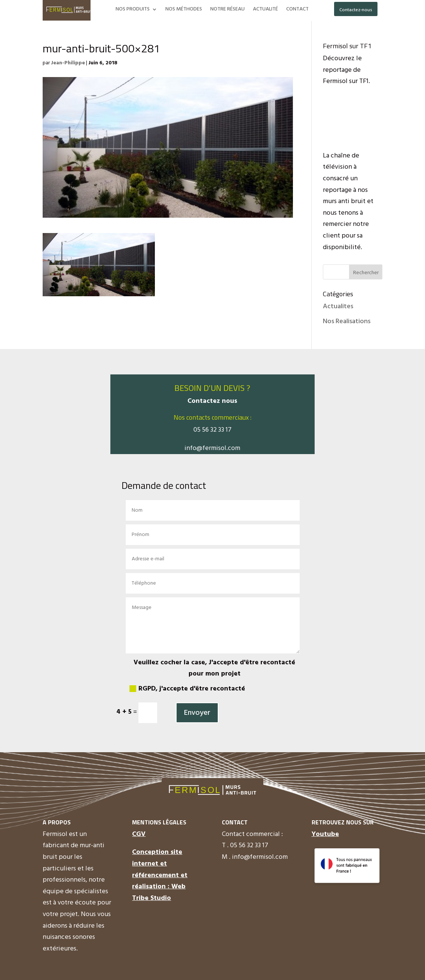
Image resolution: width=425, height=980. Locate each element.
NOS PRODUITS (133, 10)
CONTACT (297, 10)
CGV (139, 834)
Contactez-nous (356, 10)
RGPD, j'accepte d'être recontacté (187, 689)
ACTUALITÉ (265, 10)
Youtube (325, 834)
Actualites (338, 307)
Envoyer (197, 713)
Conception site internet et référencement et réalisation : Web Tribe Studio (160, 875)
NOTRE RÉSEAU (227, 10)
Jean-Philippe (68, 63)
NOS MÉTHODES (184, 10)
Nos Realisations (347, 321)
